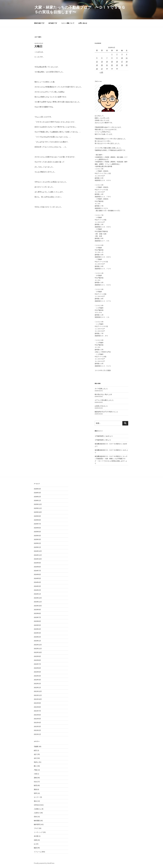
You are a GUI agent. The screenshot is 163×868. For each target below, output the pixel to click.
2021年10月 (38, 699)
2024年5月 (37, 578)
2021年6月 (37, 715)
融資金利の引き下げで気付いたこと (106, 412)
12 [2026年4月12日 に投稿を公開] (97, 62)
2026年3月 (37, 493)
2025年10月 (38, 512)
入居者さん (38, 809)
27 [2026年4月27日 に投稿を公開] (102, 69)
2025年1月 (37, 547)
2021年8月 (37, 707)
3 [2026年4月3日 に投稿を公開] (122, 54)
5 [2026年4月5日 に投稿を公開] (97, 58)
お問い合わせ (83, 23)
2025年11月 (38, 508)
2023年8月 (37, 613)
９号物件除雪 (99, 436)
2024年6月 (37, 574)
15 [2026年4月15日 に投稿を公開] (112, 62)
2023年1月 (37, 641)
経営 (35, 750)
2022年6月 (37, 668)
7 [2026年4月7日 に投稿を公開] (107, 58)
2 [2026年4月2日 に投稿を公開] (117, 54)
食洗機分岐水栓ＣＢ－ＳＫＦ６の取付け (108, 444)
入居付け (37, 813)
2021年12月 (38, 691)
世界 (35, 793)
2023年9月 (37, 610)
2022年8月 (37, 660)
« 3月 (101, 72)
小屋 (35, 774)
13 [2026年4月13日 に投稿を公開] (102, 62)
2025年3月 (37, 539)
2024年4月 (37, 582)
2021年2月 (37, 730)
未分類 (36, 836)
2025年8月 (37, 520)
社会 (35, 782)
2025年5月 (37, 532)
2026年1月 (37, 500)
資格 (35, 778)
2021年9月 (37, 703)
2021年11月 (38, 695)
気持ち (36, 762)
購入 (35, 766)
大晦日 (38, 46)
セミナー (37, 797)
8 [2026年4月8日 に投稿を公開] (112, 58)
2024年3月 (37, 586)
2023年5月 (37, 625)
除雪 (35, 785)
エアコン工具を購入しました (104, 400)
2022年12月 (38, 645)
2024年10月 (38, 559)
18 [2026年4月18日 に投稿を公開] (127, 62)
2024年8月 (37, 567)
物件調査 (37, 821)
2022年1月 (37, 688)
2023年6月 (37, 621)
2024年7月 (37, 571)
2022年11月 (38, 649)
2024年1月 (37, 594)
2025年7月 (37, 524)
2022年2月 (37, 684)
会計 (35, 754)
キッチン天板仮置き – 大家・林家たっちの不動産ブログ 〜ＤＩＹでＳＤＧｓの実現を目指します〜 (111, 459)
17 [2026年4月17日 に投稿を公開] (122, 62)
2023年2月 (37, 637)
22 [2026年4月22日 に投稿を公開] (112, 65)
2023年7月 (37, 617)
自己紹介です (53, 23)
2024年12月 (38, 551)
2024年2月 (37, 590)
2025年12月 (38, 504)
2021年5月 (37, 719)
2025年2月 (37, 543)
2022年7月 (37, 664)
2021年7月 (37, 711)
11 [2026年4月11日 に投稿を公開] (127, 58)
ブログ (36, 828)
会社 (35, 758)
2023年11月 (38, 602)
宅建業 (36, 747)
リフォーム (38, 852)
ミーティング (38, 832)
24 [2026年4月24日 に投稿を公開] (122, 65)
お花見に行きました (101, 406)
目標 (35, 840)
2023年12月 (38, 598)
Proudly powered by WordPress (44, 863)
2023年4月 (37, 629)
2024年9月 (37, 563)
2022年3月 (37, 680)
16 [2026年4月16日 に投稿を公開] (117, 62)
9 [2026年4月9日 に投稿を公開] (117, 58)
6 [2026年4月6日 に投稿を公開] (102, 58)
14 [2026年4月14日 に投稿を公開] (107, 62)
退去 (35, 801)
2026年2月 (37, 497)
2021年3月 (37, 726)
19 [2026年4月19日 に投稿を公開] (97, 65)
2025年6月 (37, 528)
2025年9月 (37, 516)
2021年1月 (37, 734)
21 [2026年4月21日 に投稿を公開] (107, 65)
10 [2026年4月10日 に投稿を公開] (122, 58)
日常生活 (37, 805)
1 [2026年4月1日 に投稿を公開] (112, 54)
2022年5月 (37, 672)
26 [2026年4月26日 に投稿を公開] (97, 69)
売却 (35, 817)
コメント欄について (68, 23)
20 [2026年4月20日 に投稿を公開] (102, 65)
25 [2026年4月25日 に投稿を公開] (127, 65)
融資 (35, 848)
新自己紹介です (39, 23)
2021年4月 (37, 723)
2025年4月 (37, 536)
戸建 (35, 770)
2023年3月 (37, 633)
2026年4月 (37, 489)
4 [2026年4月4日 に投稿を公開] (127, 54)
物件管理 (37, 824)
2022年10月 (38, 652)
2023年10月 (38, 606)
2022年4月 (37, 676)
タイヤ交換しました (101, 389)
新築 (35, 789)
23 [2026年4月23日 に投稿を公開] (117, 65)
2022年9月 (37, 656)
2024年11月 (38, 555)
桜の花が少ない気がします (103, 394)
